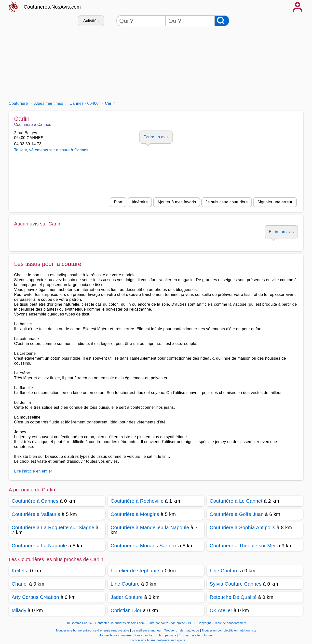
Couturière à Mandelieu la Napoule (150, 527)
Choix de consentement (230, 623)
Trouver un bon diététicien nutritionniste (229, 631)
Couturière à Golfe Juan (237, 514)
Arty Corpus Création (35, 597)
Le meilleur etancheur (147, 631)
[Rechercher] (222, 21)
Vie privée (178, 623)
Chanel (20, 584)
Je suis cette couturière (227, 202)
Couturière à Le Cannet (236, 501)
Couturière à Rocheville (137, 501)
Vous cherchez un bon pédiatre (155, 635)
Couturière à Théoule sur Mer (243, 546)
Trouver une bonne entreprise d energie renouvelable (93, 631)
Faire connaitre (158, 623)
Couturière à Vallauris (36, 514)
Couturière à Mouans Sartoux (144, 546)
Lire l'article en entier (33, 471)
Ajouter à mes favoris (177, 202)
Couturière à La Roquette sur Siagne (53, 527)
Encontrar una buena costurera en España (156, 640)
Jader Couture (127, 597)
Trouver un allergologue (195, 635)
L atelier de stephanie (135, 571)
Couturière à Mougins (135, 514)
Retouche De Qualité (233, 597)
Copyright (205, 623)
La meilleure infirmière (116, 635)
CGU (191, 623)
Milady (19, 610)
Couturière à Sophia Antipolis (242, 527)
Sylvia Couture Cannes (236, 584)
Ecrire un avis (156, 137)
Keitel (18, 571)
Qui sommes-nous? (79, 623)
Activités (91, 21)
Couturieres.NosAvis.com (52, 7)
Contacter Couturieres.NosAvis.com (120, 623)
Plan (118, 202)
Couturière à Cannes (35, 501)
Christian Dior (126, 610)
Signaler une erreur (275, 202)
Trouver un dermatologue (182, 631)
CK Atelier (221, 610)
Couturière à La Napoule (39, 546)
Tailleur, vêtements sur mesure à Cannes (51, 150)
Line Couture (224, 571)
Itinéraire (140, 202)
